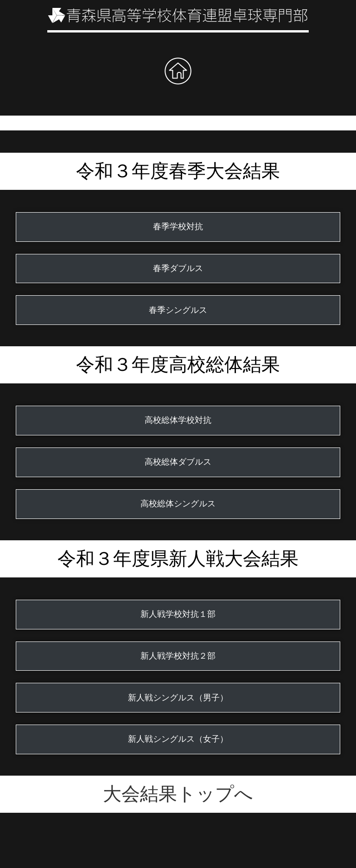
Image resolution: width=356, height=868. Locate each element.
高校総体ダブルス (178, 462)
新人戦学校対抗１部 (178, 614)
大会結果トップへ (178, 794)
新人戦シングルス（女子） (178, 739)
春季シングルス (178, 310)
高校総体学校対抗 (178, 420)
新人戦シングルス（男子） (178, 698)
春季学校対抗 (178, 227)
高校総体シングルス (178, 504)
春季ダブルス (178, 268)
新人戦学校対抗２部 (178, 656)
